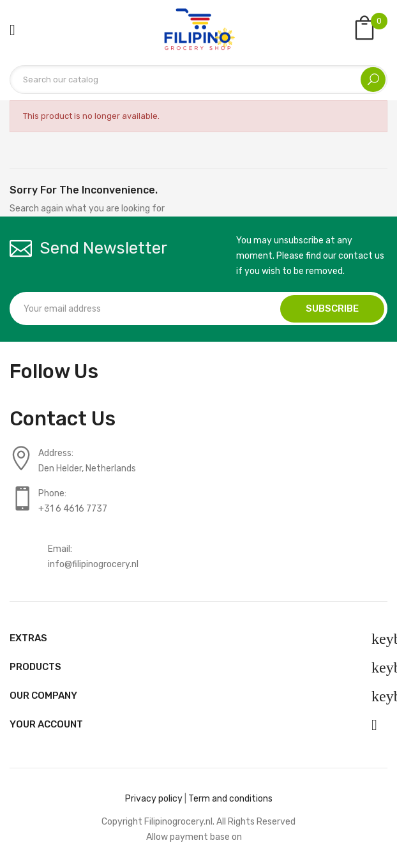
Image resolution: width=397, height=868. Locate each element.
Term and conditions (230, 799)
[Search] (198, 80)
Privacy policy (154, 799)
